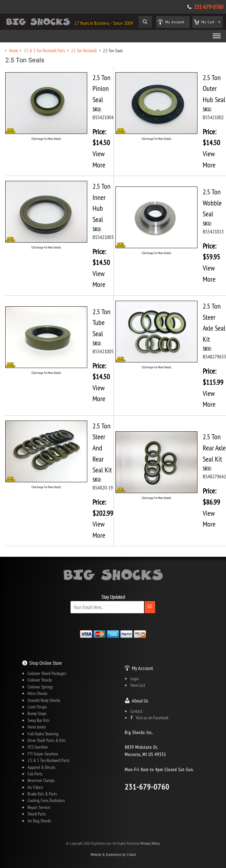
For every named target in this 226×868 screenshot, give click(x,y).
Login (134, 679)
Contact (136, 711)
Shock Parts (37, 814)
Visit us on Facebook (149, 718)
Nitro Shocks (38, 693)
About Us (140, 701)
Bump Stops (37, 713)
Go (150, 606)
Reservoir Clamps (41, 780)
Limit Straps (37, 707)
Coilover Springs (40, 687)
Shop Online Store (46, 663)
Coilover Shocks (40, 680)
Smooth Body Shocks (44, 700)
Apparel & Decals (41, 767)
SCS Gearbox (38, 747)
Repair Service (39, 807)
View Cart (138, 685)
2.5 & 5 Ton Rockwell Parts (49, 760)
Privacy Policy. (150, 843)
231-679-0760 (209, 7)
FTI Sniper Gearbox (43, 754)
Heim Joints (37, 727)
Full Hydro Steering (43, 734)
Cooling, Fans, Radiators (46, 800)
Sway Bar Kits (39, 720)
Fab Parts (35, 774)
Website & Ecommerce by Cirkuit (113, 854)
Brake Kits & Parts (42, 794)
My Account (142, 668)
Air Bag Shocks (39, 821)
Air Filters (35, 787)
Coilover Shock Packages (47, 673)
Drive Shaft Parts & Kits (47, 740)
